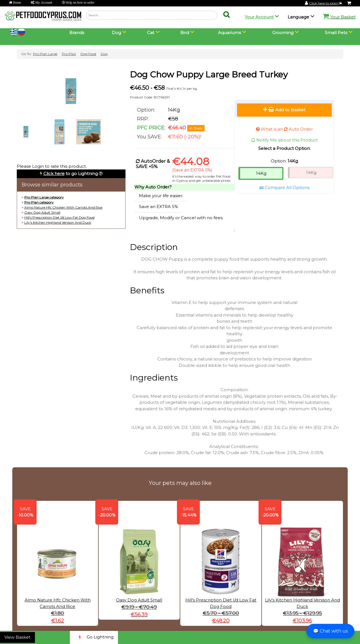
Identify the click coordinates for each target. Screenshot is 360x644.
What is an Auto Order (284, 129)
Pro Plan (69, 54)
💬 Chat (330, 631)
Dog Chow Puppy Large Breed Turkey (209, 75)
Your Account (259, 17)
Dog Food (88, 54)
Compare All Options (284, 187)
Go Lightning (94, 637)
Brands (77, 33)
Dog (104, 54)
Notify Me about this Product (284, 140)
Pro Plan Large (45, 54)
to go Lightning (71, 174)
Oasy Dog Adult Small (42, 212)
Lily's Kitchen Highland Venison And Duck (58, 222)
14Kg (261, 173)
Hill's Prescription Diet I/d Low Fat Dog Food (59, 217)
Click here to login (326, 3)
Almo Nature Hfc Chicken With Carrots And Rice (63, 207)
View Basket (17, 637)
